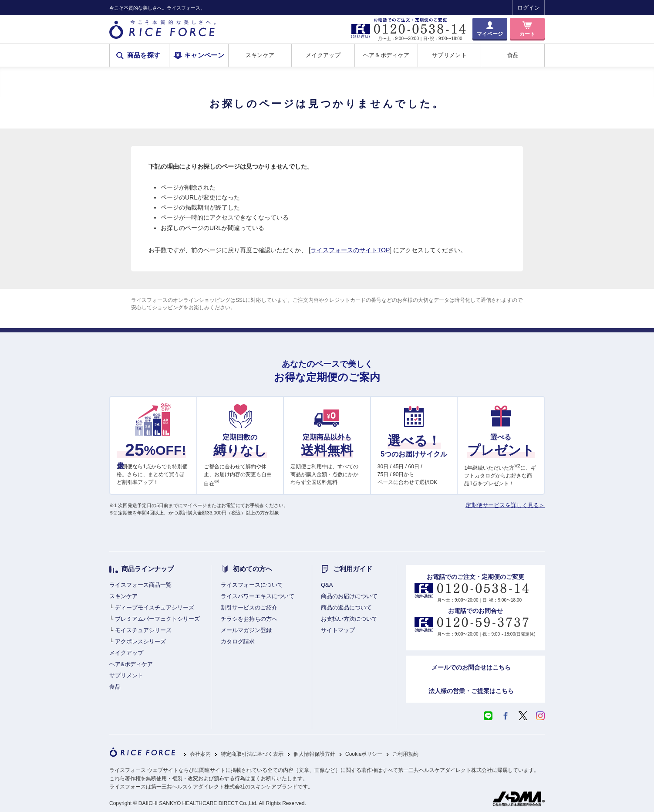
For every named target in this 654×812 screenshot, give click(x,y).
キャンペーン (204, 55)
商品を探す (144, 55)
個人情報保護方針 (314, 754)
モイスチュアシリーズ (143, 630)
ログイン (529, 8)
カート (527, 34)
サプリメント (449, 55)
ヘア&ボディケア (131, 664)
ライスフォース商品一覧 (140, 585)
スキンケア (260, 55)
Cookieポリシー (364, 754)
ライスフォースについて (252, 585)
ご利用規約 (405, 754)
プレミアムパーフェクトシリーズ (157, 619)
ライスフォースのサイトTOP (350, 250)
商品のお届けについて (349, 596)
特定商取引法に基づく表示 (252, 754)
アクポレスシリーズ (140, 641)
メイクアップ (323, 55)
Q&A (327, 585)
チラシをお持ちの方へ (249, 619)
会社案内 (200, 754)
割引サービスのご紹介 (249, 607)
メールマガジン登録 (246, 630)
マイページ (490, 34)
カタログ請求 (238, 641)
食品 (513, 55)
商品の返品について (346, 607)
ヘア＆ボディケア (386, 55)
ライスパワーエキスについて (258, 596)
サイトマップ (338, 630)
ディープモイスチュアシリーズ (155, 607)
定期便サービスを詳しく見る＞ (505, 505)
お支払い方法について (349, 619)
